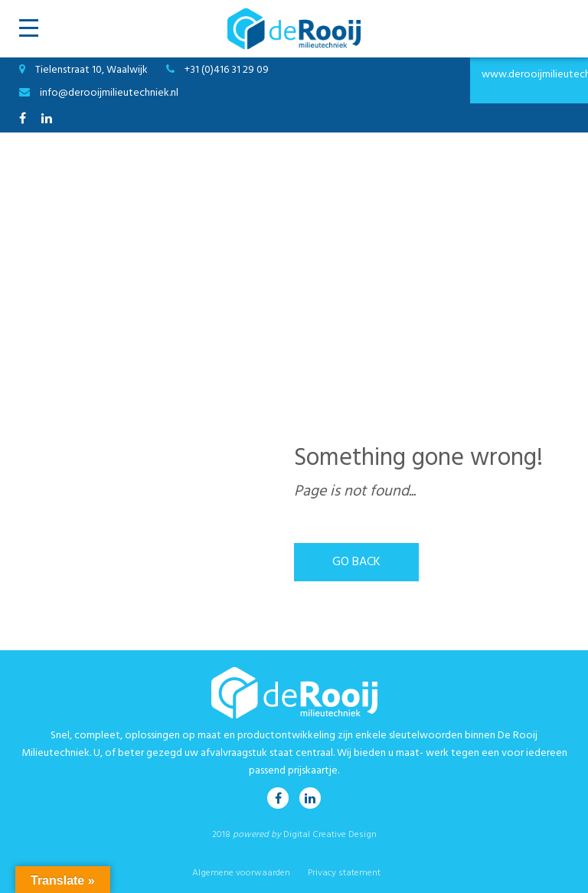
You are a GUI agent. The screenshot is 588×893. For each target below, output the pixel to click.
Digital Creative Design (330, 835)
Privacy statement (344, 873)
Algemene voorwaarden (241, 873)
